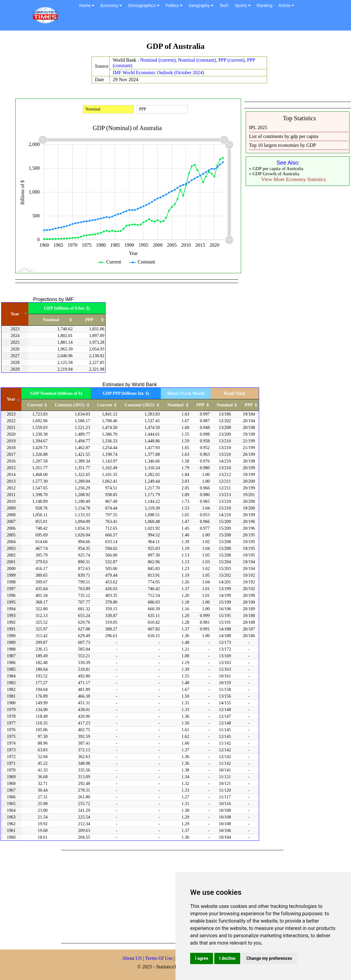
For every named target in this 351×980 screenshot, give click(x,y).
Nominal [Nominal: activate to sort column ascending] (51, 320)
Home (87, 5)
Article (286, 5)
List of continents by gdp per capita (284, 136)
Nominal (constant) (197, 60)
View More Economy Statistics (294, 179)
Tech (224, 5)
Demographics (143, 5)
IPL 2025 (258, 127)
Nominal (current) (158, 60)
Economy (111, 5)
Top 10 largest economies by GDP (282, 145)
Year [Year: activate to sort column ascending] (11, 399)
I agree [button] (202, 958)
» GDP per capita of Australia (276, 169)
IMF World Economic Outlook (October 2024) (158, 73)
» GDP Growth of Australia (274, 174)
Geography (201, 5)
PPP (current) (231, 60)
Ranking (264, 5)
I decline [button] (227, 958)
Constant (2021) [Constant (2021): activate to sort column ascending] (139, 405)
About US (132, 958)
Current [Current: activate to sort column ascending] (35, 405)
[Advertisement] (148, 896)
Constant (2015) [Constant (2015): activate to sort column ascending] (70, 405)
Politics (174, 5)
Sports (243, 5)
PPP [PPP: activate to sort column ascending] (89, 320)
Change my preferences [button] (269, 958)
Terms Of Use (159, 958)
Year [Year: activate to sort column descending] (15, 314)
